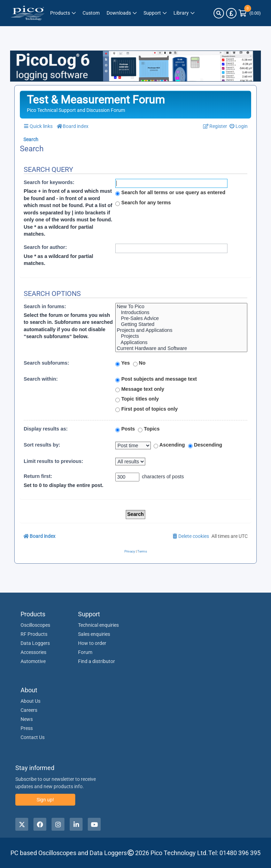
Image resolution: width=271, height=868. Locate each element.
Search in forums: (45, 306)
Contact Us (33, 737)
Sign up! (45, 800)
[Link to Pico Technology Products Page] (63, 13)
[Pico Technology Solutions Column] (91, 13)
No (139, 363)
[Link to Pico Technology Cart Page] (250, 13)
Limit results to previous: (53, 461)
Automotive (33, 661)
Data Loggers (35, 643)
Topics (149, 429)
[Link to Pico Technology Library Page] (184, 13)
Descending (205, 445)
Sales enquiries (94, 634)
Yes (122, 363)
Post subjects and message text (156, 379)
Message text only (140, 389)
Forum (85, 652)
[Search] (219, 13)
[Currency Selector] (231, 13)
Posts (125, 429)
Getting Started (181, 324)
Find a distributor (96, 661)
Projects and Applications (181, 330)
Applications (181, 342)
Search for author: (45, 247)
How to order (92, 643)
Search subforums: (46, 363)
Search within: (41, 379)
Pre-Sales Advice (181, 318)
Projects (181, 336)
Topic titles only (137, 399)
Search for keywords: (49, 182)
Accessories (33, 652)
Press (27, 728)
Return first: (38, 476)
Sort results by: (42, 445)
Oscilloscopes (35, 625)
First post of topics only (146, 409)
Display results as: (46, 429)
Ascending (169, 445)
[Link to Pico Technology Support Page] (155, 13)
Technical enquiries (98, 625)
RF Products (34, 634)
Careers (29, 710)
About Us (30, 701)
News (27, 719)
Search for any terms (143, 203)
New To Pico (181, 307)
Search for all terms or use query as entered (170, 193)
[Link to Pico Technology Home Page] (28, 13)
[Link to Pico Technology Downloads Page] (122, 13)
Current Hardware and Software (181, 348)
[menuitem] (239, 126)
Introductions (181, 313)
